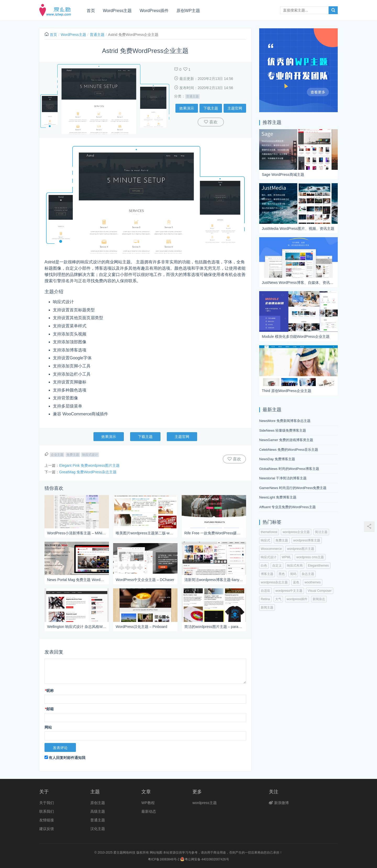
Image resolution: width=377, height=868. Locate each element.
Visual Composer (320, 591)
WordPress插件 (154, 11)
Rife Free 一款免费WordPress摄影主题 (214, 533)
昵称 (49, 691)
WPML (286, 557)
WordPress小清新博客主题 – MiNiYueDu (77, 533)
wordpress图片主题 (300, 549)
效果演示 (187, 108)
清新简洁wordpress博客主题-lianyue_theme (214, 580)
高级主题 (98, 811)
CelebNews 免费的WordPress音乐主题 (289, 450)
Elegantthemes (318, 566)
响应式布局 (295, 566)
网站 (48, 727)
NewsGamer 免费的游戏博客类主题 (286, 440)
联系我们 (47, 811)
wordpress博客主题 (307, 540)
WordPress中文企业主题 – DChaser (145, 580)
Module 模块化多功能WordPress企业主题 (296, 337)
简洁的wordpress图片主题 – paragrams (214, 627)
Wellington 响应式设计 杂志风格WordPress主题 (77, 627)
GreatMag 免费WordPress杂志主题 (88, 472)
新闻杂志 (319, 599)
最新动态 (149, 811)
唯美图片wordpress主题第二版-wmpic (145, 533)
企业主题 (57, 455)
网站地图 (156, 853)
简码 (293, 574)
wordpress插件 (297, 599)
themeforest (269, 532)
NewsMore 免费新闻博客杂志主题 (285, 421)
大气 (278, 599)
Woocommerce (271, 549)
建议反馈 (47, 829)
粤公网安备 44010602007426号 (205, 859)
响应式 (265, 540)
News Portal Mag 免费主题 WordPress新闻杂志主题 (77, 580)
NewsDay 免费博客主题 (277, 459)
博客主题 (267, 574)
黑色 (282, 574)
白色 (264, 566)
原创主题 (98, 803)
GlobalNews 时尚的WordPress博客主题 (289, 469)
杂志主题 (308, 574)
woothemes (312, 582)
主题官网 (235, 108)
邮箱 (49, 709)
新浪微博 (279, 803)
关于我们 (47, 803)
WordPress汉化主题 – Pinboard (142, 627)
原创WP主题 (188, 11)
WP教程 (148, 803)
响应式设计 (90, 455)
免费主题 (73, 455)
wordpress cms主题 (310, 557)
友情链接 (47, 820)
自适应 (265, 591)
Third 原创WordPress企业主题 (287, 391)
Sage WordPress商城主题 (283, 175)
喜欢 (213, 122)
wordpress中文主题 (289, 591)
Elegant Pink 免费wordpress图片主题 (89, 465)
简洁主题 (321, 532)
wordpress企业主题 (296, 532)
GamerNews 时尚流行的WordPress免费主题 (293, 488)
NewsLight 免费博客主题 (278, 497)
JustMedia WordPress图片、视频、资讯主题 (298, 229)
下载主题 (211, 108)
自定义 (277, 566)
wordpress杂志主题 (274, 582)
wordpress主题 (205, 803)
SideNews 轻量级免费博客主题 (283, 430)
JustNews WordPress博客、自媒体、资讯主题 (298, 283)
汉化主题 (98, 829)
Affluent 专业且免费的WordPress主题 (287, 507)
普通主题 (97, 35)
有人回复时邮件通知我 (65, 758)
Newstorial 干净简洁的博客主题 (283, 478)
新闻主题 (267, 607)
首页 (91, 11)
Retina (265, 599)
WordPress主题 (118, 11)
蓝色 (296, 582)
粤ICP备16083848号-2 (164, 859)
